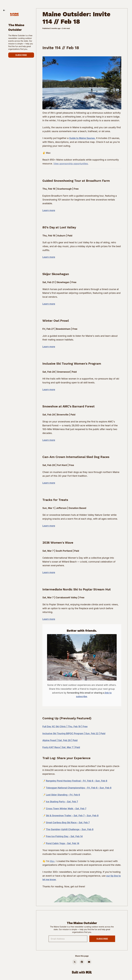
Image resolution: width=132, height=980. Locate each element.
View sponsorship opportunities (71, 164)
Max (52, 861)
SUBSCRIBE (21, 55)
